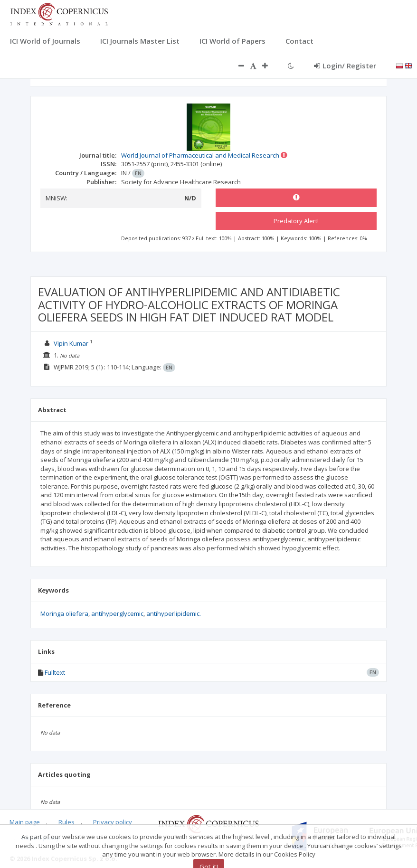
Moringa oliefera (64, 613)
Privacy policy (113, 822)
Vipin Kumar (71, 343)
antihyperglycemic (117, 613)
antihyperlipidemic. (174, 613)
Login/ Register (345, 66)
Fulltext (55, 672)
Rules (66, 822)
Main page (25, 822)
